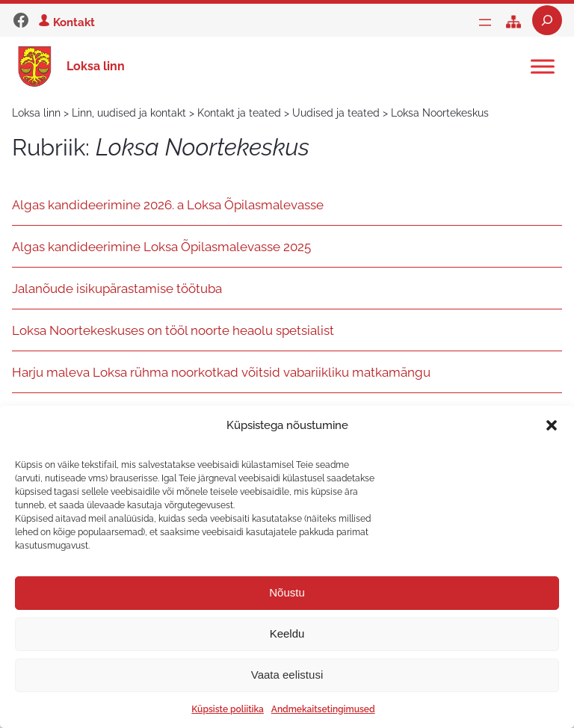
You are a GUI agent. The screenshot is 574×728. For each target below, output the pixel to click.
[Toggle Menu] (543, 66)
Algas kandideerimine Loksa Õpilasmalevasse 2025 (161, 247)
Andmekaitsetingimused (323, 709)
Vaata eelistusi (287, 675)
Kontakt (74, 22)
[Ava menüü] (485, 22)
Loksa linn (96, 66)
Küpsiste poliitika (227, 709)
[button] (552, 425)
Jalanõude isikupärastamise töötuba (117, 289)
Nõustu (287, 592)
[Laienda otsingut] (547, 20)
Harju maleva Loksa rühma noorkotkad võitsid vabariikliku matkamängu (221, 372)
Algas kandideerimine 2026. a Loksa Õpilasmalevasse (168, 205)
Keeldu (287, 633)
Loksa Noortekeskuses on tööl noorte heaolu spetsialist (173, 330)
